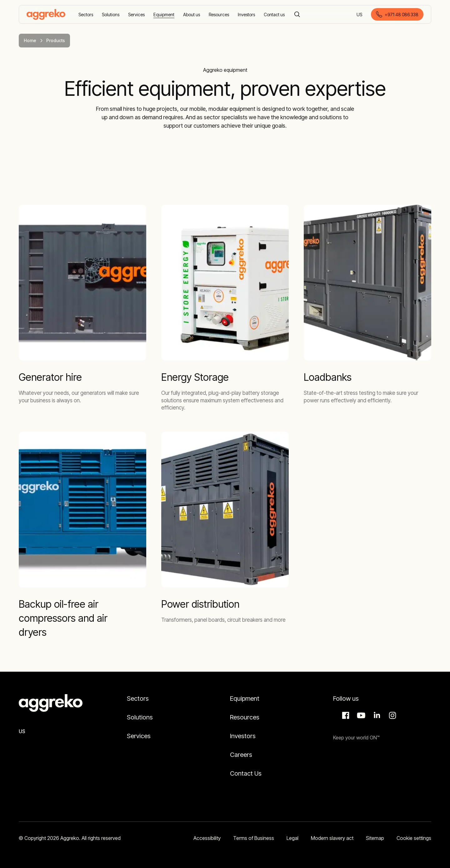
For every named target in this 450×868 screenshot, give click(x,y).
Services (139, 736)
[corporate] (46, 14)
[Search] (297, 14)
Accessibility (207, 838)
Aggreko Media (360, 715)
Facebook (345, 715)
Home (30, 40)
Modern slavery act (332, 838)
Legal (292, 838)
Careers (241, 755)
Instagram (392, 715)
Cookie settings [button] (414, 838)
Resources (245, 717)
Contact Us (246, 773)
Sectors (138, 699)
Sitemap (375, 838)
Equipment (245, 699)
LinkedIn (376, 715)
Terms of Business (254, 838)
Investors (243, 736)
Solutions (140, 717)
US (360, 15)
